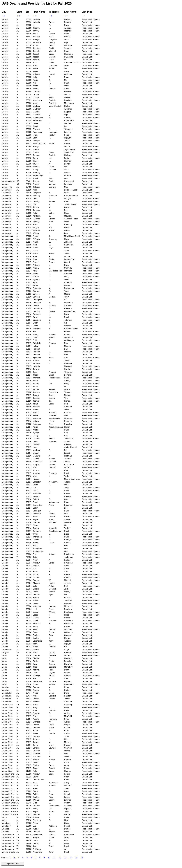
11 (54, 858)
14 (71, 858)
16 (82, 858)
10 (49, 858)
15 (76, 858)
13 (65, 858)
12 (60, 858)
